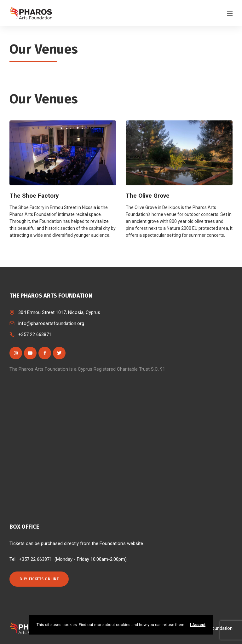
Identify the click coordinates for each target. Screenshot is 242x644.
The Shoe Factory (34, 196)
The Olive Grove (148, 196)
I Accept (198, 625)
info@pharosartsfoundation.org (51, 323)
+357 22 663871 (35, 334)
